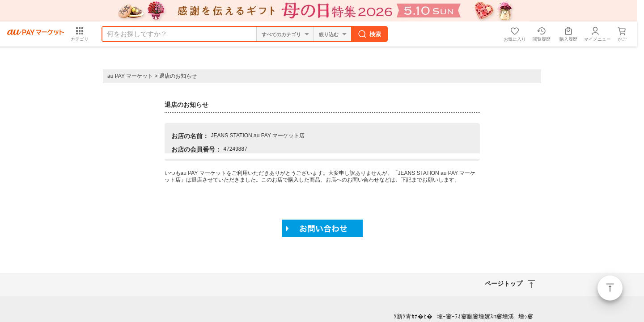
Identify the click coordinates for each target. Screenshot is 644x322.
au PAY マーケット (130, 76)
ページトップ (610, 288)
